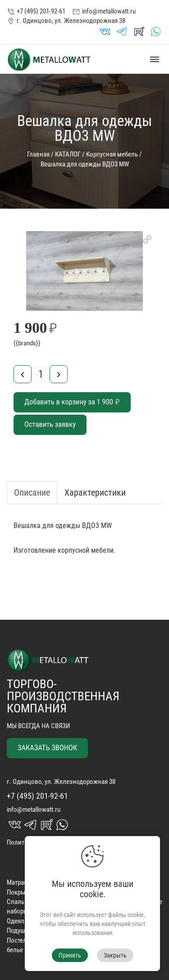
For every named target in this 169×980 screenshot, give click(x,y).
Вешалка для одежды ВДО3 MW (85, 164)
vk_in (105, 32)
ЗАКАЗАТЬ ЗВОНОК (47, 748)
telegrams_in (122, 32)
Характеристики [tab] (95, 492)
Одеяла (17, 921)
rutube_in (139, 32)
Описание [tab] (32, 492)
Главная (38, 154)
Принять (70, 955)
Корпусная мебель (112, 154)
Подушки (19, 931)
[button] (147, 239)
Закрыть (115, 955)
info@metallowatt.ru (104, 11)
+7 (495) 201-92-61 (36, 11)
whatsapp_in (155, 32)
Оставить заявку (50, 425)
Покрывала (23, 892)
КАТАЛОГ (68, 154)
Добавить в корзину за (72, 402)
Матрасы (19, 882)
